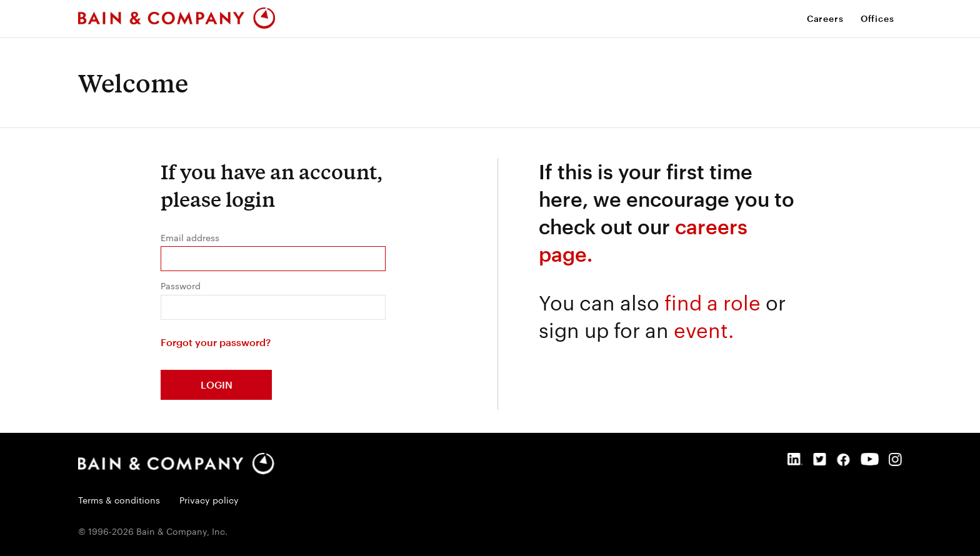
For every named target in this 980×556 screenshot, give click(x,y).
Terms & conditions (120, 500)
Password (181, 285)
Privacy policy (209, 500)
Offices (877, 18)
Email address (190, 237)
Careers (825, 18)
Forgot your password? (216, 342)
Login (217, 385)
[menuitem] (829, 19)
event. (704, 329)
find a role (712, 301)
